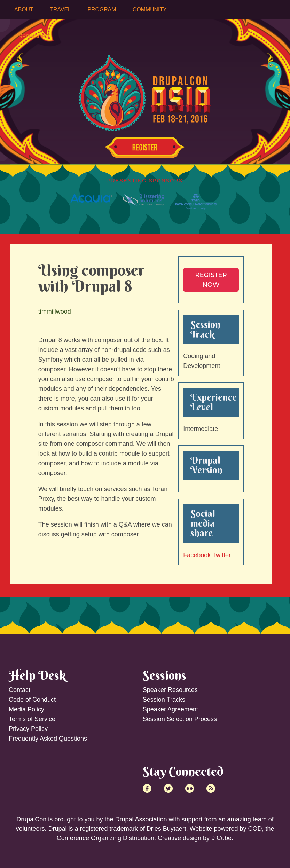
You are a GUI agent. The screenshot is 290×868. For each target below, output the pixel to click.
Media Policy (26, 709)
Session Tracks (164, 700)
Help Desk (37, 675)
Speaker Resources (170, 690)
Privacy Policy (28, 729)
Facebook (197, 555)
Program (102, 10)
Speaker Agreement (170, 709)
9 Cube (221, 838)
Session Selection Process (180, 719)
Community (150, 10)
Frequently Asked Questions (48, 739)
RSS (211, 788)
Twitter (222, 555)
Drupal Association (141, 819)
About (24, 10)
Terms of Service (32, 719)
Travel (60, 10)
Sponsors (34, 36)
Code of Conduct (32, 700)
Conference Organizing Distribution (105, 838)
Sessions (164, 675)
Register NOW (211, 280)
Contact (19, 690)
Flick (190, 788)
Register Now (145, 148)
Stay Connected (183, 771)
